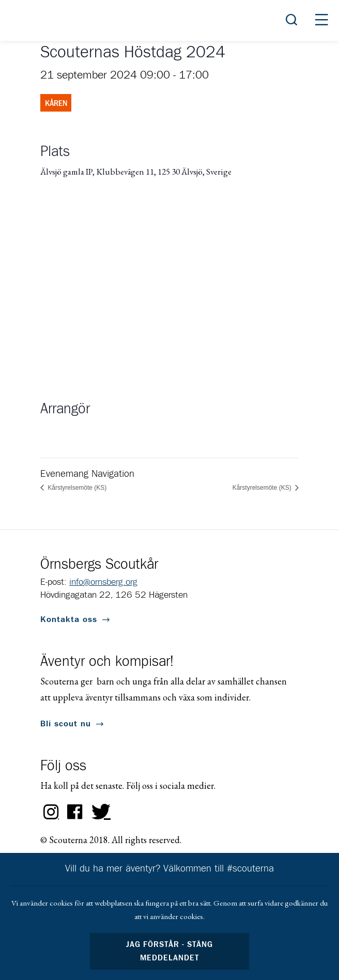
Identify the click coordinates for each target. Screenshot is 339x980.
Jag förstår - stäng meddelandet (169, 951)
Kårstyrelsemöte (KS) (76, 488)
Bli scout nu (66, 724)
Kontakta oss (69, 619)
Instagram (51, 812)
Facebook (75, 812)
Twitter (99, 812)
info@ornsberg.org (103, 582)
